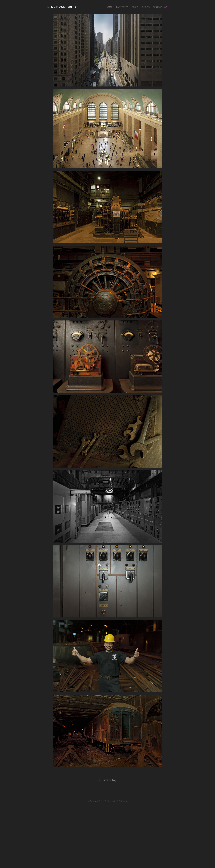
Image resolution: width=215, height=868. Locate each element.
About (135, 7)
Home (109, 7)
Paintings (122, 7)
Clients (146, 7)
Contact (157, 7)
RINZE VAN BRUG (62, 7)
